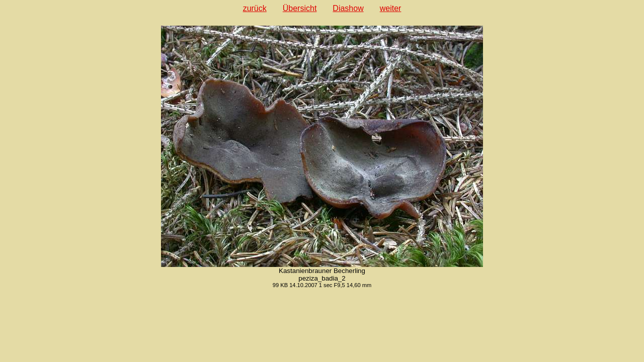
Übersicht (300, 8)
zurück (255, 8)
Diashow (348, 8)
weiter (391, 8)
